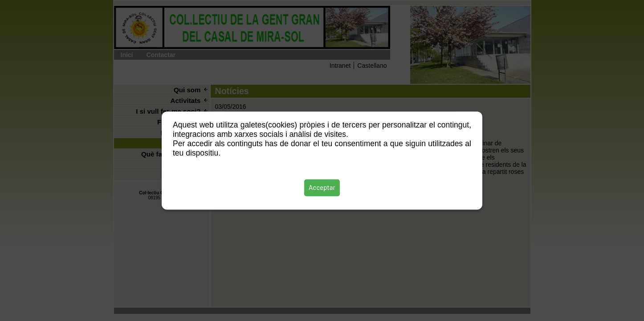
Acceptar (322, 188)
